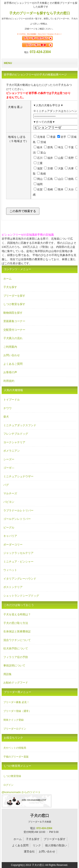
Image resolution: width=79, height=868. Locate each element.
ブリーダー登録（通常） (17, 711)
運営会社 (29, 851)
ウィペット (10, 570)
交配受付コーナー (14, 330)
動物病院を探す (13, 313)
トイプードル (12, 400)
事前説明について (14, 666)
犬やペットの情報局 (15, 748)
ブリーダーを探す (14, 296)
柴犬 (6, 417)
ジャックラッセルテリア (18, 553)
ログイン (8, 785)
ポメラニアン (12, 451)
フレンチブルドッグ (16, 434)
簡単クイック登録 (13, 720)
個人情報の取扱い (56, 845)
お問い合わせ (12, 355)
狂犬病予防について (16, 648)
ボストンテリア (13, 587)
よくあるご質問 (13, 364)
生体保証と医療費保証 (17, 631)
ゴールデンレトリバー (17, 519)
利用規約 (9, 381)
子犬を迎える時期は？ (17, 614)
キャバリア (10, 536)
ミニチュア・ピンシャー (18, 562)
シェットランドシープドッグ (21, 596)
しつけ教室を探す (14, 304)
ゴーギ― (9, 468)
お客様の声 (10, 372)
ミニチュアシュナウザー (18, 476)
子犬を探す (10, 287)
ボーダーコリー (13, 545)
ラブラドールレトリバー (18, 510)
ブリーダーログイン (15, 729)
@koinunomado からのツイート (21, 792)
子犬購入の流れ (13, 338)
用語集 (7, 674)
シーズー (9, 459)
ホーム (7, 279)
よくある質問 (20, 845)
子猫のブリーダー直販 (16, 757)
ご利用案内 (10, 347)
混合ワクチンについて (17, 640)
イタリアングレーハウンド (20, 579)
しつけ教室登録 (12, 776)
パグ (6, 485)
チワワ (7, 408)
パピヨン (9, 502)
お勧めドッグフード (16, 683)
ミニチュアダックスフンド (20, 425)
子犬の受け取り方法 (16, 623)
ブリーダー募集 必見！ (16, 702)
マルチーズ (10, 493)
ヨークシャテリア (14, 442)
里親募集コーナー (14, 321)
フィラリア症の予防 (16, 657)
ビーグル (9, 528)
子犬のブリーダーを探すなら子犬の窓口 (40, 13)
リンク (37, 845)
